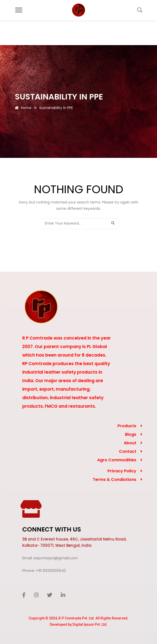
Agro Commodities (117, 460)
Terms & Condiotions (114, 479)
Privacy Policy (122, 471)
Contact (128, 451)
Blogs (131, 434)
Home (26, 108)
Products (127, 426)
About (130, 443)
